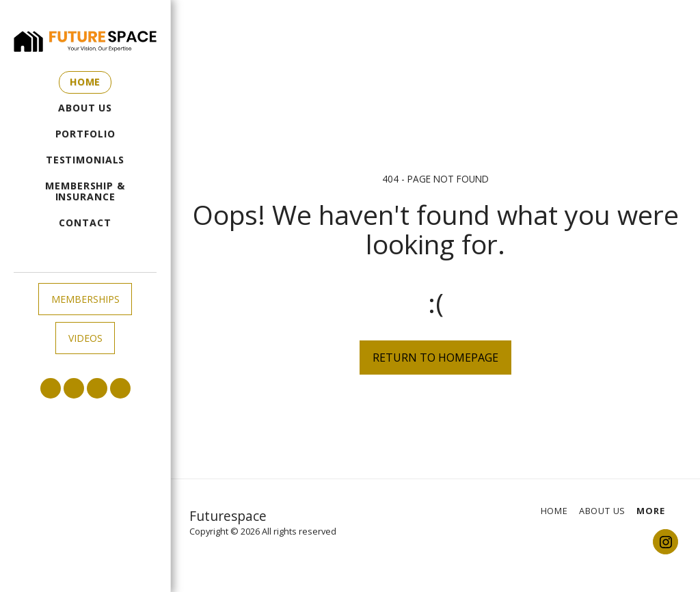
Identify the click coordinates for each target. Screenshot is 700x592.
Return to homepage (435, 358)
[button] (51, 388)
